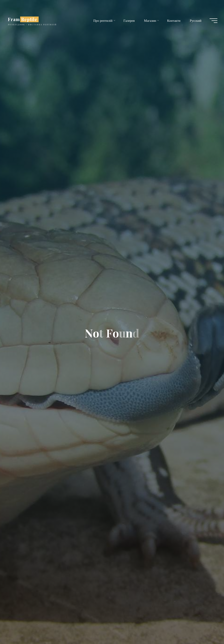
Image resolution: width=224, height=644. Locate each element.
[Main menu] (213, 21)
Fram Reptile (23, 19)
